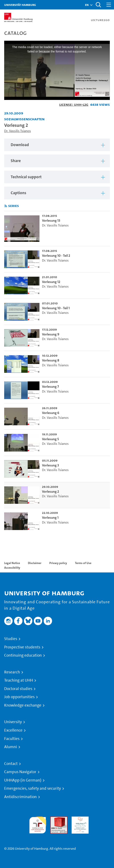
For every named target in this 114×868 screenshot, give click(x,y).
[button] (87, 5)
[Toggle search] (98, 5)
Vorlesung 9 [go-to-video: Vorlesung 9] (51, 334)
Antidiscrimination (20, 797)
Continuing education (23, 655)
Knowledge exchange (23, 705)
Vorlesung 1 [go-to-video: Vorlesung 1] (50, 518)
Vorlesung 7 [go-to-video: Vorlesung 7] (50, 387)
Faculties (12, 739)
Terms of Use (83, 563)
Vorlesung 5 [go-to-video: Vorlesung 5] (50, 439)
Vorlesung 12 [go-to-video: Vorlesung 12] (51, 282)
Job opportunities (19, 697)
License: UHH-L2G (74, 104)
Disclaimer (35, 563)
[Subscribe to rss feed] (6, 206)
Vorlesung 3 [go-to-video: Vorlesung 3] (50, 465)
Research (12, 672)
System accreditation (101, 822)
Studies (11, 639)
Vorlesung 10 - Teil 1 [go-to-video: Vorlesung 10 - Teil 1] (56, 308)
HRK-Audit (79, 819)
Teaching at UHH (19, 680)
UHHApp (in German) (23, 780)
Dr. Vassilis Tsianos (18, 131)
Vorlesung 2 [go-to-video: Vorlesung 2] (50, 492)
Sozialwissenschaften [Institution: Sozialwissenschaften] (24, 119)
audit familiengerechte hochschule (38, 824)
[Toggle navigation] (109, 5)
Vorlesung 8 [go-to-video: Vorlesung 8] (51, 360)
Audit (54, 819)
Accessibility (12, 568)
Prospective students (22, 647)
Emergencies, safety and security (33, 788)
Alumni (11, 747)
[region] (57, 145)
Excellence (13, 730)
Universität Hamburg (20, 5)
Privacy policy (58, 563)
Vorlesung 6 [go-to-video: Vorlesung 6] (51, 413)
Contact (11, 764)
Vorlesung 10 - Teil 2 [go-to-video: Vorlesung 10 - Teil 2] (56, 256)
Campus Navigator (20, 772)
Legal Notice (12, 563)
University (13, 722)
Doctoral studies (18, 689)
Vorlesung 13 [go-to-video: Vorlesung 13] (51, 221)
